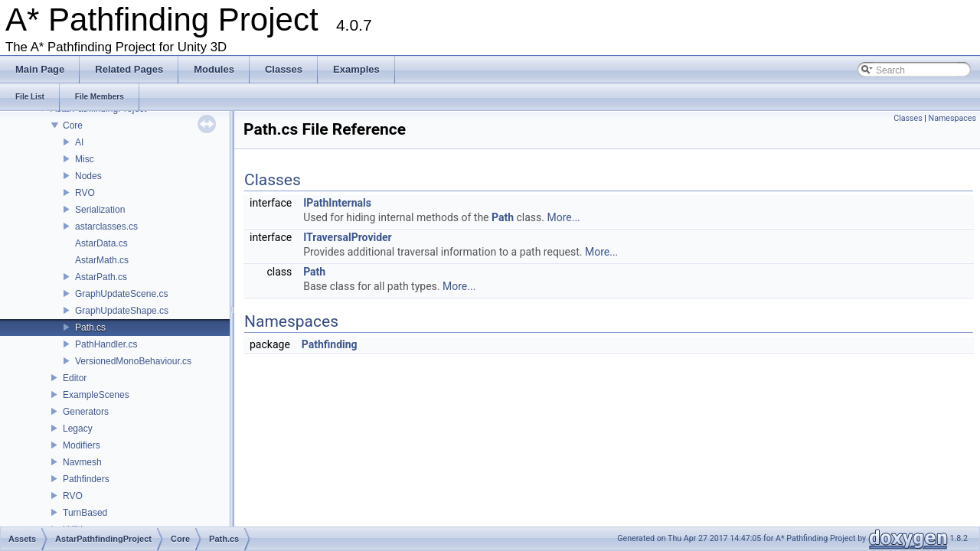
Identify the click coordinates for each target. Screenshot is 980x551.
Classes (908, 118)
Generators (86, 412)
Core (73, 126)
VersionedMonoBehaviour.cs (133, 361)
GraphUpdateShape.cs (122, 311)
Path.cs (90, 328)
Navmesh (82, 462)
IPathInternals (337, 203)
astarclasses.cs (106, 227)
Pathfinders (86, 479)
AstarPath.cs (101, 277)
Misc (85, 159)
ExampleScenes (96, 395)
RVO (85, 193)
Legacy (78, 429)
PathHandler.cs (106, 344)
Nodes (88, 176)
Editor (75, 378)
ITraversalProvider (348, 237)
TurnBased (85, 513)
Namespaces (952, 118)
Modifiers (82, 445)
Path (503, 217)
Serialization (100, 210)
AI (79, 142)
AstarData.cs (101, 243)
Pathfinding (330, 344)
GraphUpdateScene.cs (121, 294)
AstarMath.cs (102, 260)
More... (563, 217)
